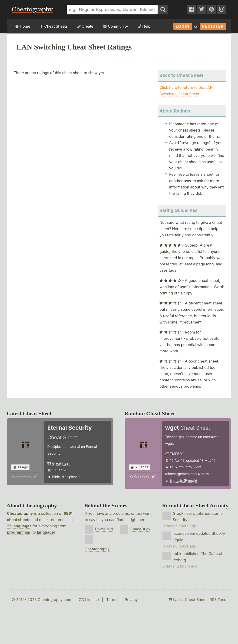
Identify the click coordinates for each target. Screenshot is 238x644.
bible (56, 477)
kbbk (177, 554)
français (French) (184, 481)
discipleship (71, 477)
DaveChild (104, 529)
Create (85, 26)
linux (174, 467)
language (45, 532)
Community (116, 26)
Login (183, 26)
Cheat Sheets (54, 26)
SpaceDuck (140, 529)
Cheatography (20, 513)
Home (23, 26)
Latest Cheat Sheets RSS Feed (198, 600)
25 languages (19, 526)
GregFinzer (61, 463)
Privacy (131, 600)
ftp (182, 467)
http (189, 467)
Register (213, 26)
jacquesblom (184, 533)
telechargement (178, 474)
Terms (112, 600)
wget (197, 467)
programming (19, 532)
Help (144, 26)
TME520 (177, 454)
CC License (89, 600)
